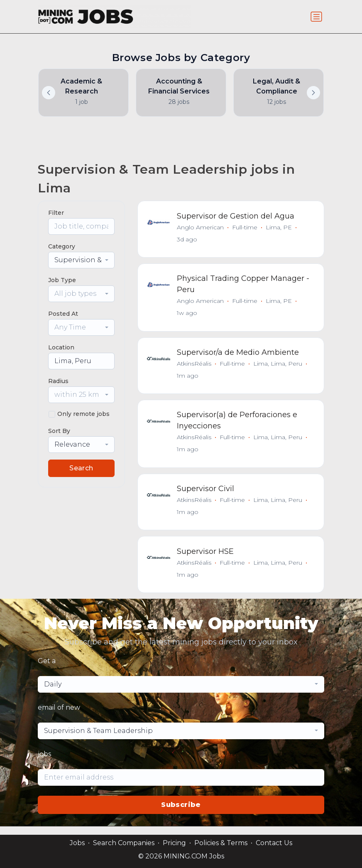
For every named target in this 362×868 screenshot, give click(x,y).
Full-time (246, 228)
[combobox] (81, 260)
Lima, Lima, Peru (279, 367)
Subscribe (181, 813)
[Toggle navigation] (316, 17)
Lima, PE (280, 228)
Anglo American (201, 228)
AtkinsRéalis (195, 367)
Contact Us (274, 843)
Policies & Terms (221, 843)
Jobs (77, 843)
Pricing (174, 843)
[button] (313, 93)
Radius (58, 381)
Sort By (59, 431)
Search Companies (124, 843)
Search (81, 468)
